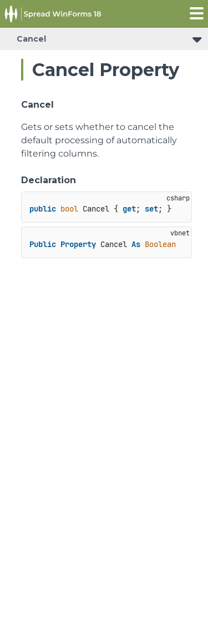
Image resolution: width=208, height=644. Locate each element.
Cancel (31, 39)
